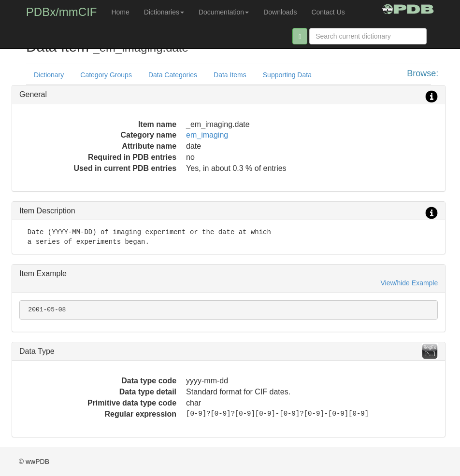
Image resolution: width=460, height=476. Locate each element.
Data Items (230, 75)
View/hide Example (409, 283)
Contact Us (328, 12)
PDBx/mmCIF (62, 12)
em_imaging (207, 135)
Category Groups (106, 75)
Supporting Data (287, 75)
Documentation (224, 12)
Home (120, 12)
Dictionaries (164, 12)
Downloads (280, 12)
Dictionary (49, 75)
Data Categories (173, 75)
